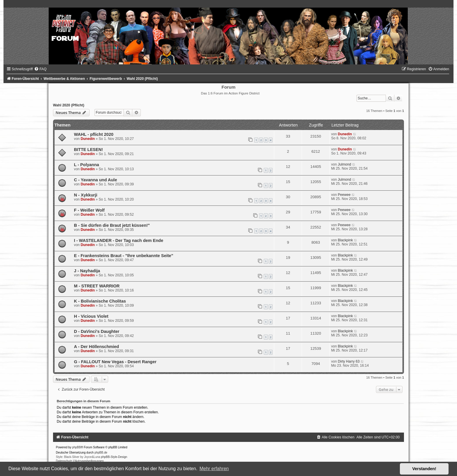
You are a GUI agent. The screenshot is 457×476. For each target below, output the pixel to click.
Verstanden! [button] (424, 469)
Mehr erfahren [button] (214, 469)
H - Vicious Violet (91, 316)
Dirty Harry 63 (349, 361)
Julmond (344, 164)
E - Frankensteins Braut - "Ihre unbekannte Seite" (124, 256)
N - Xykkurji (86, 195)
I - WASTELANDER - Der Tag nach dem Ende (119, 240)
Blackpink (345, 240)
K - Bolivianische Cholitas (100, 301)
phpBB (76, 447)
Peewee (344, 195)
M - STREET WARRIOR (97, 286)
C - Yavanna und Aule (96, 180)
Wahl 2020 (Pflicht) (69, 105)
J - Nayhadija (87, 271)
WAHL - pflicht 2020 (94, 134)
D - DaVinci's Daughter (97, 331)
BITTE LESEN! (88, 150)
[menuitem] (40, 69)
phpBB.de (101, 453)
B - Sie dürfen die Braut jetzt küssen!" (112, 225)
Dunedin (88, 139)
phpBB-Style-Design (114, 457)
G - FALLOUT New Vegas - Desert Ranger (115, 362)
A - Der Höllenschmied (96, 347)
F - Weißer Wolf (89, 210)
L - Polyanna (87, 165)
